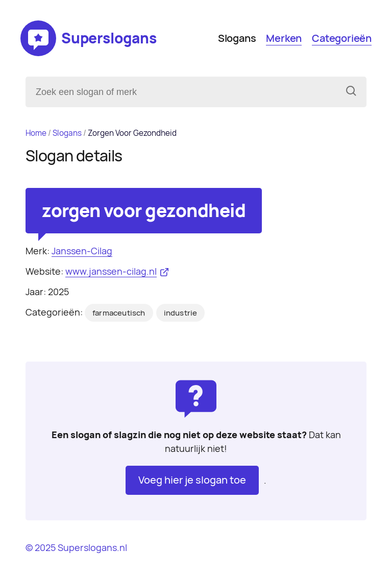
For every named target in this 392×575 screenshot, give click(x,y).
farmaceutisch (119, 313)
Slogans (237, 38)
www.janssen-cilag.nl (111, 271)
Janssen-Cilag (82, 251)
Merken (284, 38)
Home (36, 133)
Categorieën (342, 38)
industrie (181, 313)
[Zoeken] (351, 92)
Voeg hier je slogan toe (192, 480)
